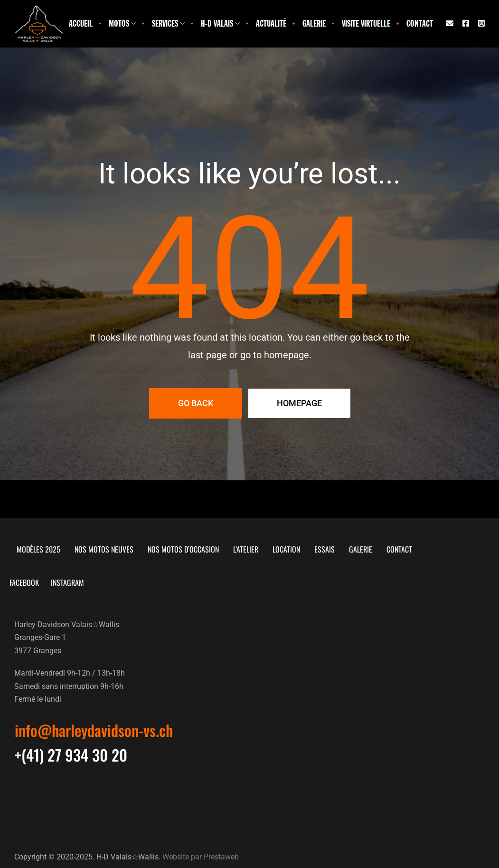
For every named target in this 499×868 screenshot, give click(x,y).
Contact (420, 24)
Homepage (299, 403)
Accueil (81, 24)
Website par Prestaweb (201, 856)
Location (286, 549)
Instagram (77, 582)
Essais (325, 549)
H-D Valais (220, 24)
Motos (122, 24)
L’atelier (246, 549)
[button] (94, 730)
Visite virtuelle (366, 24)
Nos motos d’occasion (183, 549)
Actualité (271, 24)
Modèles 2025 (38, 549)
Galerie (314, 24)
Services (168, 24)
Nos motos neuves (104, 549)
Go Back (196, 403)
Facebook (31, 582)
